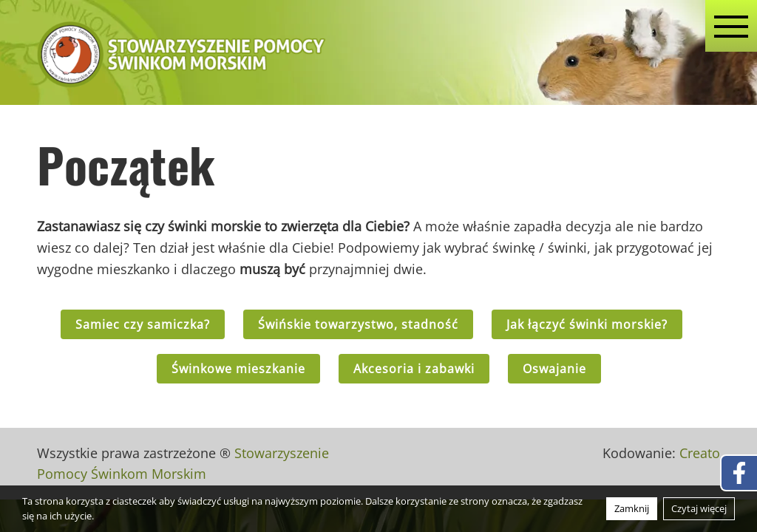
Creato (700, 453)
